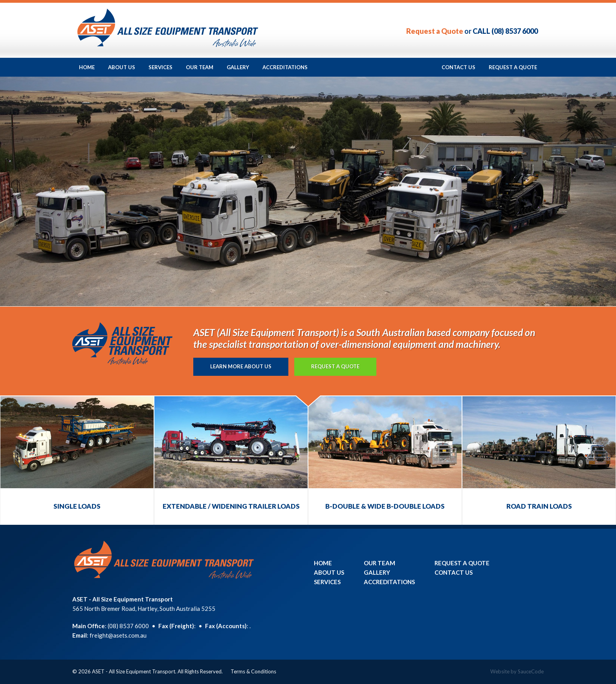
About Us (122, 67)
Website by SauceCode (517, 671)
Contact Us (458, 67)
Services (160, 67)
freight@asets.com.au (118, 635)
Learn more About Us (241, 366)
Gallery (238, 67)
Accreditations (285, 67)
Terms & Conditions (253, 671)
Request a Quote (435, 31)
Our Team (200, 67)
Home (87, 67)
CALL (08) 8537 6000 (505, 31)
